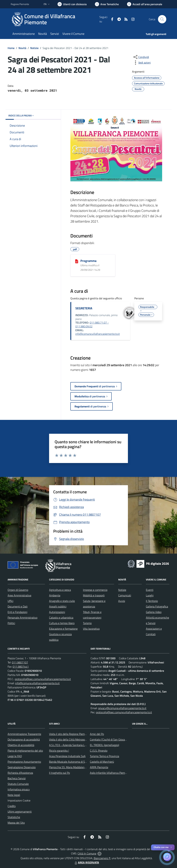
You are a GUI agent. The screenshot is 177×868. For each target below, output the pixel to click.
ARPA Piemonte (99, 767)
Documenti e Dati (18, 606)
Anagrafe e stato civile (62, 601)
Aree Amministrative (19, 595)
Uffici (10, 601)
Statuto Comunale (18, 784)
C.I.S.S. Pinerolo (99, 751)
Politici (11, 623)
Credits (12, 806)
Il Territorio (152, 601)
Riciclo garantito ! (59, 751)
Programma (88, 261)
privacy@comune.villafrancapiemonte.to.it (122, 708)
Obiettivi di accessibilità (21, 745)
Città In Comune (87, 853)
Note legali (14, 795)
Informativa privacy (19, 789)
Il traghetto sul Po (59, 773)
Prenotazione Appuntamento (24, 762)
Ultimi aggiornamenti (20, 812)
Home (11, 48)
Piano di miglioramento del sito (25, 751)
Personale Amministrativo (22, 618)
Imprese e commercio (95, 590)
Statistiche (14, 817)
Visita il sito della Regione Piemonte (70, 734)
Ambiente (55, 595)
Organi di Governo (18, 590)
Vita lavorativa (91, 629)
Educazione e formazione (63, 629)
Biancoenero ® (102, 858)
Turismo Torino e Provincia (104, 756)
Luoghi (150, 595)
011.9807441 (21, 667)
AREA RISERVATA (86, 862)
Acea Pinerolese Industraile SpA (67, 756)
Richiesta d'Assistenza (20, 773)
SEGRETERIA (84, 308)
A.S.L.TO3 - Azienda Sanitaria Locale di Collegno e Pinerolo (83, 745)
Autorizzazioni (57, 612)
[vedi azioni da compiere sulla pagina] (142, 63)
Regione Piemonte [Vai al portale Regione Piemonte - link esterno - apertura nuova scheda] (20, 4)
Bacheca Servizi (17, 778)
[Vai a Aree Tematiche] (107, 4)
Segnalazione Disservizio (22, 767)
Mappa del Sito (16, 823)
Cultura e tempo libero (62, 623)
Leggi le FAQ (15, 756)
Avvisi (122, 601)
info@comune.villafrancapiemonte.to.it (98, 334)
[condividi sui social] (141, 57)
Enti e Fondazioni (17, 612)
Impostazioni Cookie (19, 800)
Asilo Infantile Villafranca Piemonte (110, 773)
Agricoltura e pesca (60, 590)
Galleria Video (154, 612)
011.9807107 (20, 662)
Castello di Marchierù (102, 762)
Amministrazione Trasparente (24, 734)
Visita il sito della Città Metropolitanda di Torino (76, 739)
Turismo (87, 623)
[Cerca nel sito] (162, 19)
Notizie (34, 48)
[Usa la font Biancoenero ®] (72, 4)
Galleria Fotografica (157, 606)
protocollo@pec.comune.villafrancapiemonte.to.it (43, 679)
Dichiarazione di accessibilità (24, 739)
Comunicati (125, 595)
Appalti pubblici (58, 606)
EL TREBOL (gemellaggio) (104, 745)
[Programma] (77, 261)
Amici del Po (97, 734)
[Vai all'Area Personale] (145, 4)
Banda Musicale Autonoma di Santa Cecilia (74, 762)
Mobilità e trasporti (94, 595)
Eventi (150, 590)
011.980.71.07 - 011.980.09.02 (92, 324)
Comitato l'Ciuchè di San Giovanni (109, 739)
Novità (22, 48)
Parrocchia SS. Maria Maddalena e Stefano (73, 767)
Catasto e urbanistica (61, 618)
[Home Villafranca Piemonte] (55, 19)
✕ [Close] (171, 847)
